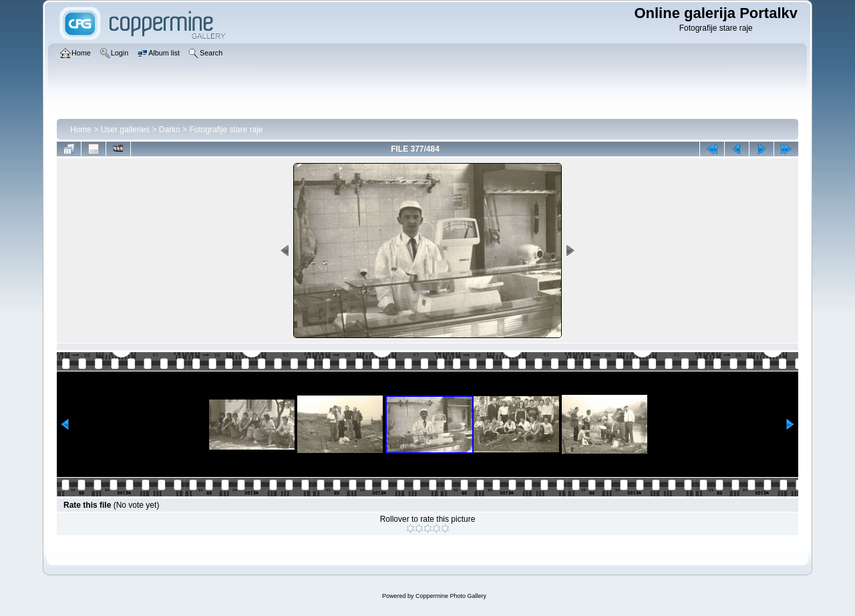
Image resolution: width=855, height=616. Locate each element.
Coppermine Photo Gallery (451, 596)
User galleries (125, 130)
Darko (170, 130)
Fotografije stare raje (226, 130)
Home (81, 130)
